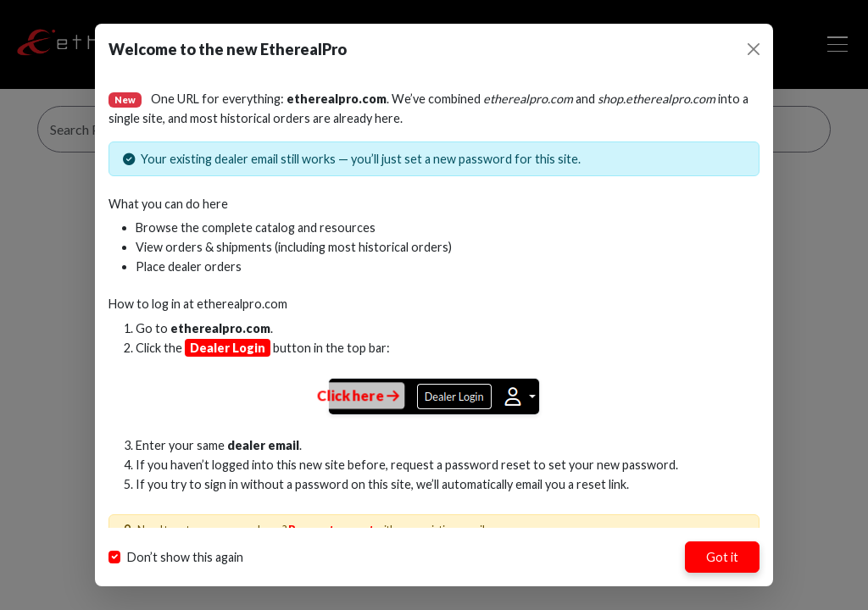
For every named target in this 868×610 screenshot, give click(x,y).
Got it (722, 557)
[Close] (754, 49)
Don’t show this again (185, 557)
